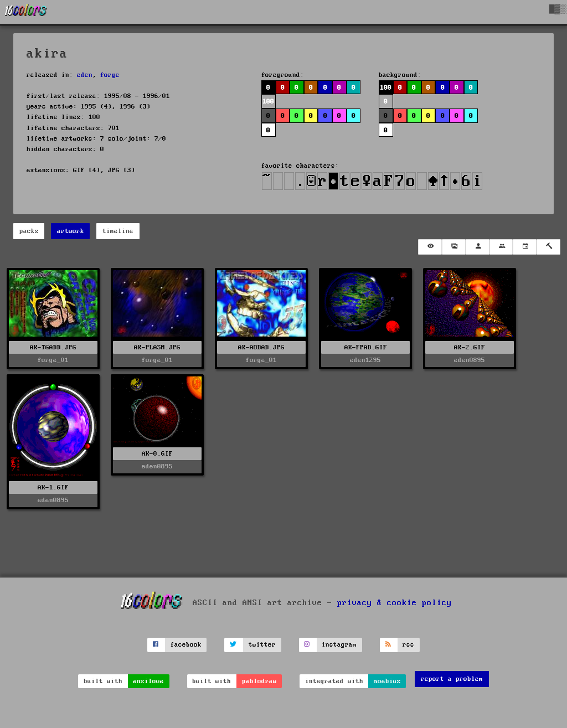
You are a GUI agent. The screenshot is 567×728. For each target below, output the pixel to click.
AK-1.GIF (53, 487)
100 (268, 102)
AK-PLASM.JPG (157, 347)
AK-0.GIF (157, 454)
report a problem (452, 679)
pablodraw (259, 681)
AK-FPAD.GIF (366, 347)
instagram (339, 645)
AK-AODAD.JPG (261, 347)
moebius (387, 681)
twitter (262, 645)
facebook (186, 645)
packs (29, 231)
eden (85, 75)
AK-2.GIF (470, 347)
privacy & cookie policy (395, 603)
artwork (71, 231)
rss (408, 645)
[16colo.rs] (26, 12)
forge (110, 75)
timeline (118, 231)
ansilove (148, 681)
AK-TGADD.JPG (53, 347)
